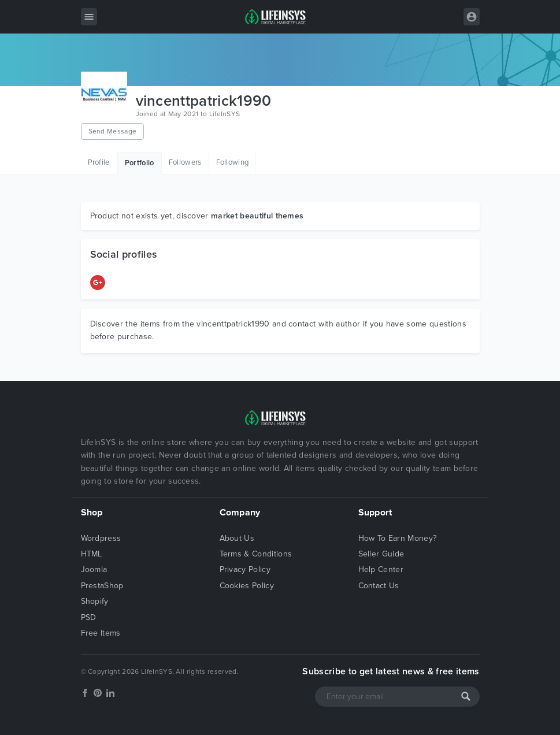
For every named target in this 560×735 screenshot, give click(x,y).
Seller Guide (381, 554)
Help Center (381, 569)
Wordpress (101, 538)
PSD (89, 617)
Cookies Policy (247, 586)
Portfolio (140, 163)
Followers (185, 162)
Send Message (113, 131)
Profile (99, 162)
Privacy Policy (245, 569)
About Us (237, 538)
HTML (92, 554)
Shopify (95, 601)
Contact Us (379, 586)
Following (233, 162)
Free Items (101, 633)
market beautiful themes (257, 216)
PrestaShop (102, 586)
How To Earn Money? (398, 538)
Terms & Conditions (256, 554)
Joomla (94, 569)
